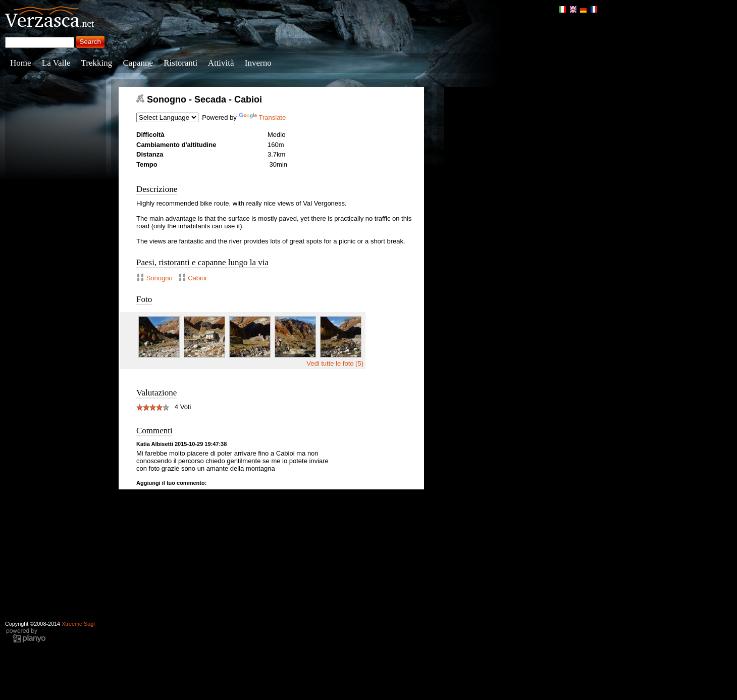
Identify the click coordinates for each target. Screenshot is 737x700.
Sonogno (160, 278)
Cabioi (197, 278)
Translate (262, 117)
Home (21, 63)
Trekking (97, 63)
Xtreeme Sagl (78, 624)
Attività (221, 63)
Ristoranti (180, 63)
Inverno (258, 63)
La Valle (56, 63)
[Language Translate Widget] (167, 117)
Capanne (138, 63)
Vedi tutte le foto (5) (335, 363)
